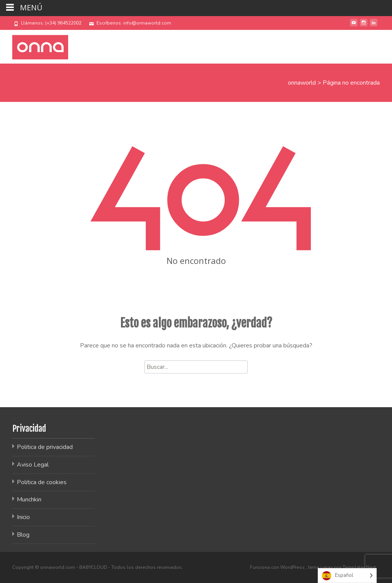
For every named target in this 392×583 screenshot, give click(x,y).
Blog (23, 535)
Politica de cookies (42, 482)
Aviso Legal (33, 465)
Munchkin (29, 499)
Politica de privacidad (45, 447)
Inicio (23, 517)
